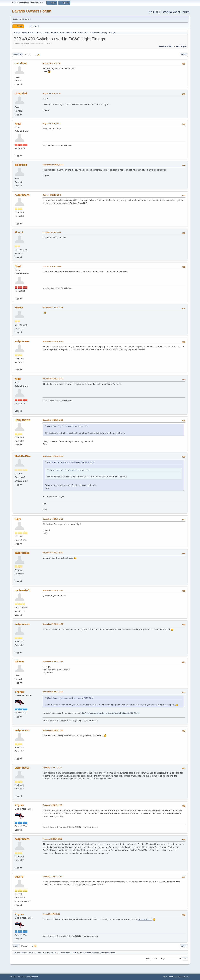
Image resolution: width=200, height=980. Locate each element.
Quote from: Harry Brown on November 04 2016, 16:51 (71, 463)
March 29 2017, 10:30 (51, 914)
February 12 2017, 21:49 (52, 805)
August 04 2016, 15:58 (52, 63)
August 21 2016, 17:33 (52, 93)
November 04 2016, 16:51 (53, 420)
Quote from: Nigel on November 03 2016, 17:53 (68, 426)
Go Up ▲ (186, 977)
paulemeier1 (22, 590)
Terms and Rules (175, 977)
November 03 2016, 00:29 (53, 341)
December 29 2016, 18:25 (53, 692)
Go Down (18, 55)
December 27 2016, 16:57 (53, 624)
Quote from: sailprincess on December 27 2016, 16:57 (71, 698)
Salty (18, 519)
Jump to (146, 959)
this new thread (145, 919)
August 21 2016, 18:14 (52, 124)
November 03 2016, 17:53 (53, 379)
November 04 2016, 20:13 (53, 553)
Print (184, 55)
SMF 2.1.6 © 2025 (17, 977)
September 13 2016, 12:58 (53, 165)
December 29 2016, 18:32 (53, 730)
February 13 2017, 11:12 (52, 877)
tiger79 (19, 877)
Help (165, 977)
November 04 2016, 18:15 (53, 456)
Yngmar (20, 692)
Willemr (19, 662)
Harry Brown (22, 420)
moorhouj (21, 63)
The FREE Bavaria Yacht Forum (168, 12)
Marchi (19, 232)
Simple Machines (32, 977)
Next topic (181, 46)
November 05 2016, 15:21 (53, 590)
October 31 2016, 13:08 (52, 266)
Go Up (16, 946)
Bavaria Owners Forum (32, 11)
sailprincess (22, 195)
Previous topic (166, 46)
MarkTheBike (23, 456)
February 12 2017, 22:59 (52, 839)
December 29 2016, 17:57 (53, 662)
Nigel (18, 124)
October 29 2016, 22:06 (52, 232)
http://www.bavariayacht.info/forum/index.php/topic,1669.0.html (110, 713)
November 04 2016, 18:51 (53, 519)
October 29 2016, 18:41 (52, 195)
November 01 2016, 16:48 (53, 308)
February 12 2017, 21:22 (52, 768)
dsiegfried (21, 93)
